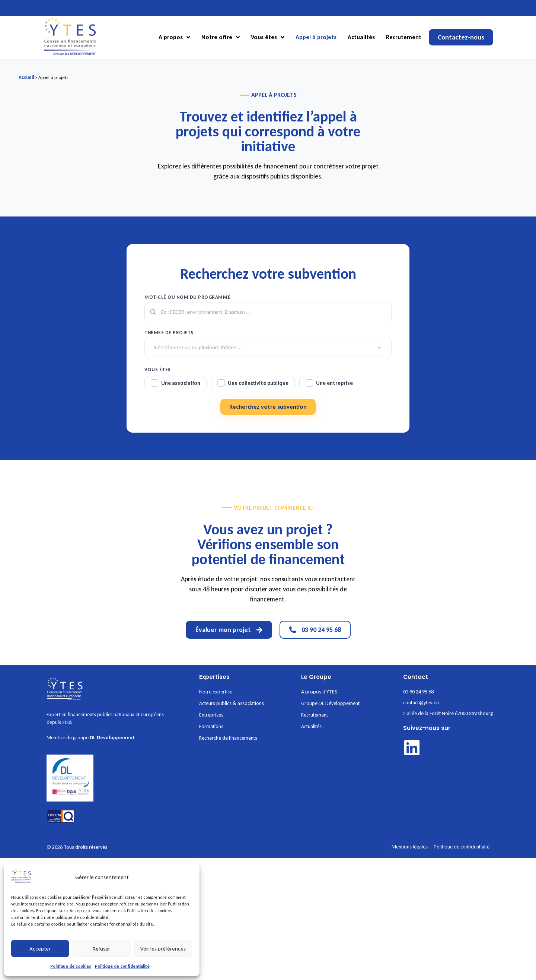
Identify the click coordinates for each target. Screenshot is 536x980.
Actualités (361, 37)
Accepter (40, 949)
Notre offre (221, 37)
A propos (174, 37)
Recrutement (404, 37)
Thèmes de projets (169, 333)
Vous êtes (268, 37)
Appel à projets (316, 37)
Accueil (26, 77)
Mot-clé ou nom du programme (187, 297)
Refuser (101, 949)
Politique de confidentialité (122, 966)
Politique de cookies (71, 966)
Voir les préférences (163, 949)
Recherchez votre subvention (268, 407)
